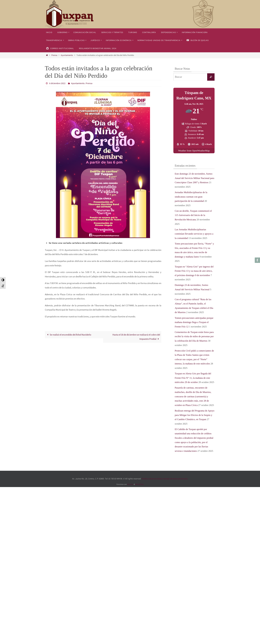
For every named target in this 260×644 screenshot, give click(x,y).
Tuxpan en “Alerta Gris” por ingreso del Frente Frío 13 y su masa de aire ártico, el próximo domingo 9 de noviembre (194, 271)
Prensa (54, 55)
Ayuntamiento (67, 55)
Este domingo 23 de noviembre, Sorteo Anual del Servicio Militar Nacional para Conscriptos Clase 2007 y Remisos (195, 178)
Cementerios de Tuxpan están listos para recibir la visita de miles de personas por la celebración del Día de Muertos (194, 336)
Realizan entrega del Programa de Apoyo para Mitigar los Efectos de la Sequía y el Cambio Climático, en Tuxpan (195, 415)
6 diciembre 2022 (57, 83)
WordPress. (139, 484)
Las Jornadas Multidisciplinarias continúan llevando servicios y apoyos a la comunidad (194, 234)
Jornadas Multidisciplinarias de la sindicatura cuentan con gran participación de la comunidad (191, 197)
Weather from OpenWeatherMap (194, 151)
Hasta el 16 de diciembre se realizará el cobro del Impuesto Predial (136, 337)
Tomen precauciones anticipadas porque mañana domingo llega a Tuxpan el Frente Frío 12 (194, 322)
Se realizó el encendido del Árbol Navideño (69, 335)
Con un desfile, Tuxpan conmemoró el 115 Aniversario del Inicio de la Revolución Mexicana (193, 215)
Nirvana (130, 484)
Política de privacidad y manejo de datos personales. (165, 479)
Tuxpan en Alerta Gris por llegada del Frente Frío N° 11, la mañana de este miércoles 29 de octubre (193, 378)
